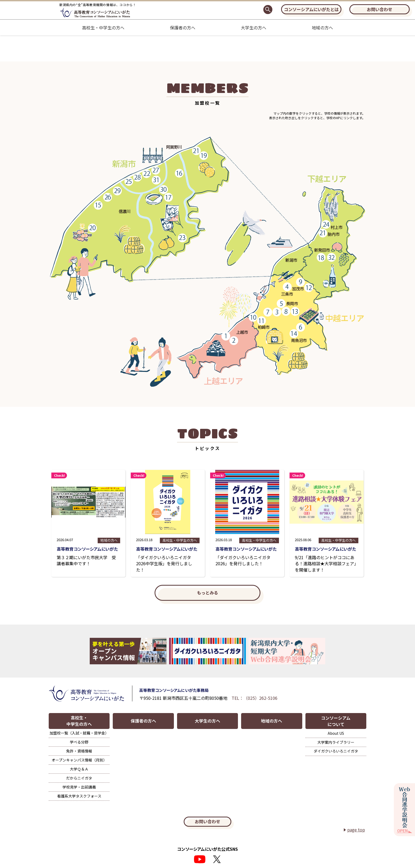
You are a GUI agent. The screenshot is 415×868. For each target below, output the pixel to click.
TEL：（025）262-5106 (255, 698)
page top (356, 828)
